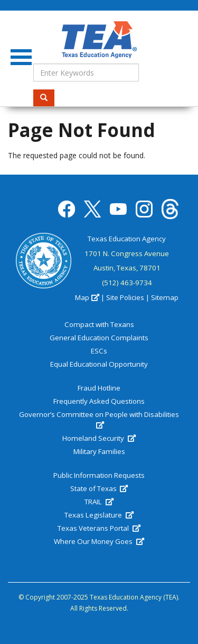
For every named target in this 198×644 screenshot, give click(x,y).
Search (47, 98)
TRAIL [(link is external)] (99, 502)
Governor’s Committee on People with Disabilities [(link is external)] (99, 420)
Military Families (99, 451)
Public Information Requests (99, 475)
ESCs (99, 351)
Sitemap (165, 297)
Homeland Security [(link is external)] (99, 438)
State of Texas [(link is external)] (99, 488)
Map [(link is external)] (87, 297)
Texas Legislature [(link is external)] (99, 515)
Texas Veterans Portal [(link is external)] (99, 528)
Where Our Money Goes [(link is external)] (99, 541)
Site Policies (125, 297)
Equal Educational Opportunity (99, 364)
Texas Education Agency (127, 239)
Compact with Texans (99, 324)
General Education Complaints (99, 338)
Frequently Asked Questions (99, 401)
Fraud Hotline (99, 388)
